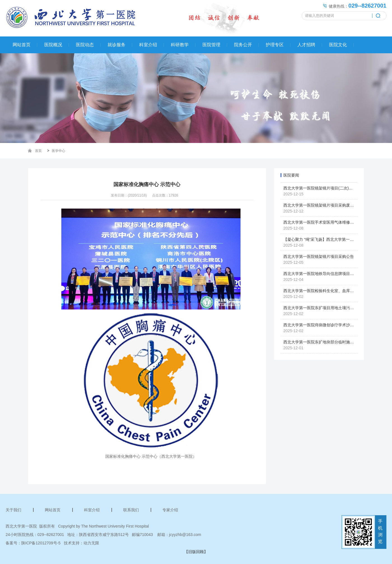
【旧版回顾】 (196, 552)
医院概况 (53, 45)
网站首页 (22, 45)
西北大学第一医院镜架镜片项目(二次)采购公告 (324, 188)
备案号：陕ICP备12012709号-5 (33, 543)
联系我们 (131, 510)
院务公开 (243, 45)
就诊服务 (116, 45)
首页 (38, 151)
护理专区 (275, 45)
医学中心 (59, 151)
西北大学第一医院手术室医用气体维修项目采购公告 (328, 222)
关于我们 (13, 510)
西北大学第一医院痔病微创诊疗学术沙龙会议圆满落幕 (330, 325)
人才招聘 (306, 45)
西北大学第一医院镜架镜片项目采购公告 (319, 256)
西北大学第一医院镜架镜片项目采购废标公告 (323, 205)
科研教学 (180, 45)
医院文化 (338, 45)
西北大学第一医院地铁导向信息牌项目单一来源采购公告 (332, 274)
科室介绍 (148, 45)
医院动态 (85, 45)
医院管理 (211, 45)
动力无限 (91, 543)
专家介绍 (170, 510)
